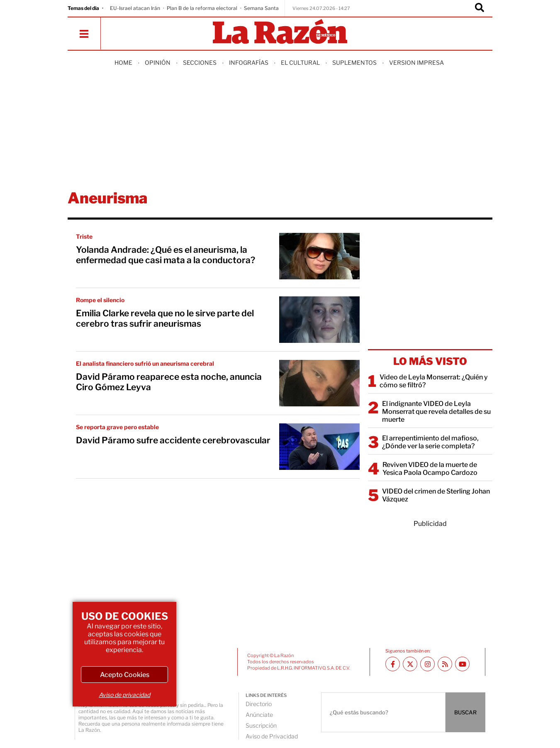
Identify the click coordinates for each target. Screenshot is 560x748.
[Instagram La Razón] (427, 664)
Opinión (158, 62)
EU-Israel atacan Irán (135, 8)
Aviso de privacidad (124, 695)
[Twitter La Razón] (410, 664)
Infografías (249, 62)
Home (123, 62)
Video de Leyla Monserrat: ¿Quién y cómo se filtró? (434, 381)
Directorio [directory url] (259, 704)
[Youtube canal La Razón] (462, 664)
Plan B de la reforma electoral (202, 8)
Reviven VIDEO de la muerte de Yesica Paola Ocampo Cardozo (430, 469)
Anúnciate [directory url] (259, 715)
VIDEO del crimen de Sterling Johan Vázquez (436, 495)
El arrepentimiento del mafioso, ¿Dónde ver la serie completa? (430, 442)
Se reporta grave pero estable (117, 427)
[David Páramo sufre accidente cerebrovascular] (319, 447)
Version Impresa (416, 62)
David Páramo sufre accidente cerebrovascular (173, 440)
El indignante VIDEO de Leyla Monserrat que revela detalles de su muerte (436, 412)
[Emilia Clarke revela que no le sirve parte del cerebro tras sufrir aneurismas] (319, 320)
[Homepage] (280, 32)
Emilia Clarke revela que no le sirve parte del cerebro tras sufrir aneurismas (165, 318)
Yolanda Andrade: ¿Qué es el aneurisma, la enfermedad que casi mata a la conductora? (166, 255)
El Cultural (300, 62)
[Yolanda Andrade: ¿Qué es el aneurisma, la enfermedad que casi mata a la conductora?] (319, 256)
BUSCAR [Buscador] (465, 712)
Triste (84, 236)
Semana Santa (261, 8)
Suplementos (354, 62)
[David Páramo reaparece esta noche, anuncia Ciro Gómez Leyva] (319, 383)
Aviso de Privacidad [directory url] (272, 736)
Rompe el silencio (100, 300)
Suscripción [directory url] (261, 725)
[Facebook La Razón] (393, 664)
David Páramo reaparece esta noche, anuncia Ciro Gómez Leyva (169, 382)
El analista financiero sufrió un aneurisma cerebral (145, 363)
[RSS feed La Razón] (445, 664)
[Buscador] (480, 8)
